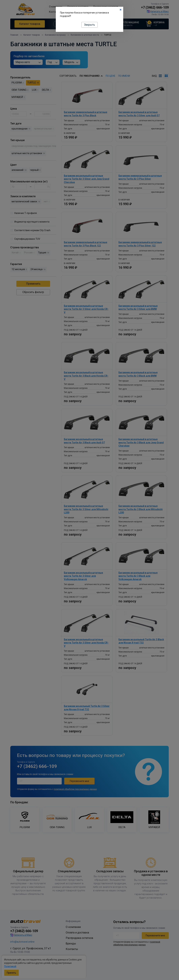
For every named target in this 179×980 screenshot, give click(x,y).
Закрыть (89, 25)
